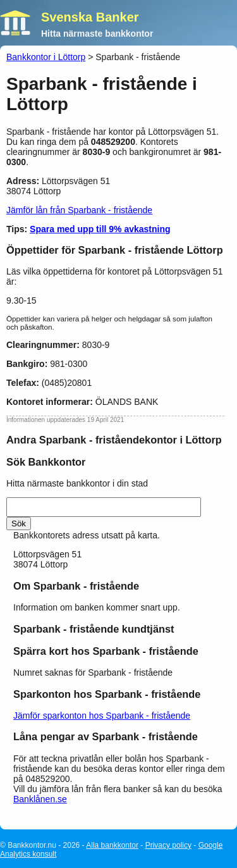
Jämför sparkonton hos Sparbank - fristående (102, 716)
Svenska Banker (90, 17)
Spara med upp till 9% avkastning (100, 229)
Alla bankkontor (112, 845)
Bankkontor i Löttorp (46, 57)
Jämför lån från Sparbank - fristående (79, 210)
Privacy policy (168, 845)
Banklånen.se (40, 799)
